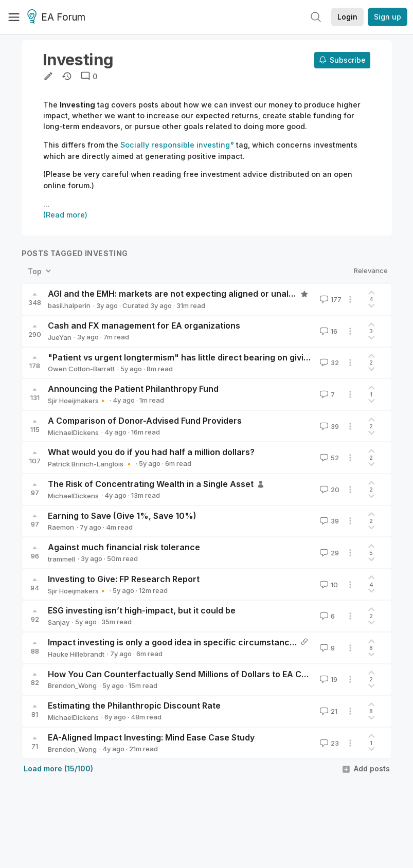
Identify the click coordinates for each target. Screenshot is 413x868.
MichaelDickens (73, 432)
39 (328, 426)
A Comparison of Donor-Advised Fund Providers (145, 421)
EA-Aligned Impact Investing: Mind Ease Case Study (151, 737)
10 (328, 585)
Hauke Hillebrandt (76, 654)
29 (328, 553)
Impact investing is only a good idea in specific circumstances (174, 642)
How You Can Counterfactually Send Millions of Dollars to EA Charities (190, 674)
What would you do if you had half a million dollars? (151, 452)
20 (329, 490)
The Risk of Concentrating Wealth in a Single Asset (151, 484)
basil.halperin (69, 305)
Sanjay (59, 622)
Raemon (61, 527)
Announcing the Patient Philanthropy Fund (133, 389)
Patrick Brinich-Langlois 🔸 (91, 464)
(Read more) (65, 215)
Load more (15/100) (58, 768)
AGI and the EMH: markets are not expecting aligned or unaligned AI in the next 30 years (226, 294)
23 (328, 743)
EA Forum (58, 17)
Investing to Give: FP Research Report (124, 579)
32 (328, 363)
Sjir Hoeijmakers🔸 (77, 401)
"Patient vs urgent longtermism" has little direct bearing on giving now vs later (206, 357)
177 (330, 299)
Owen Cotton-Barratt (81, 369)
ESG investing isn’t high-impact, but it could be (142, 610)
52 (328, 458)
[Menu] (14, 17)
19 (328, 679)
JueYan (60, 337)
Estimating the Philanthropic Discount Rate (134, 706)
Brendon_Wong (72, 685)
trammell (61, 559)
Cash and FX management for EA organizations (144, 325)
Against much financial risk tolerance (124, 547)
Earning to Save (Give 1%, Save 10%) (122, 516)
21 (328, 711)
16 (328, 331)
